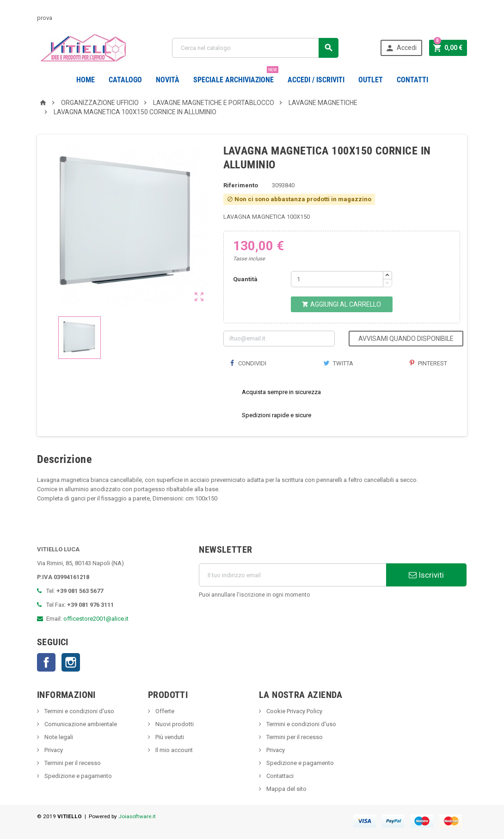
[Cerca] (255, 48)
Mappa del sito (286, 789)
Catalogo (125, 80)
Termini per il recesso (72, 763)
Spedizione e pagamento (77, 776)
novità (168, 80)
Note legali (58, 737)
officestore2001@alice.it (96, 619)
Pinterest (428, 363)
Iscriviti (426, 575)
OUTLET (371, 80)
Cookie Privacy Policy (294, 711)
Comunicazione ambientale (80, 724)
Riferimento (241, 185)
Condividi (248, 363)
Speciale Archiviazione (236, 76)
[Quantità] (337, 279)
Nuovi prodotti (174, 724)
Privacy (53, 750)
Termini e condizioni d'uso (79, 711)
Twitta (338, 363)
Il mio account (173, 750)
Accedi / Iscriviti (316, 80)
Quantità (245, 279)
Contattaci (279, 776)
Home (86, 80)
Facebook (46, 662)
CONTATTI (412, 80)
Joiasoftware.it (137, 816)
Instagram (71, 662)
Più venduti (169, 737)
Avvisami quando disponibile (406, 339)
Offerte (164, 711)
